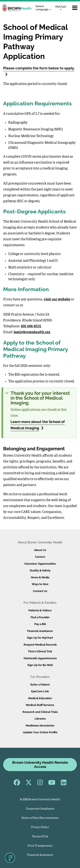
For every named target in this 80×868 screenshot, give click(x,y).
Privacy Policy (40, 827)
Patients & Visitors (40, 610)
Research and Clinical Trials (40, 712)
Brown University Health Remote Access (40, 765)
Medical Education (40, 698)
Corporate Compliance (40, 809)
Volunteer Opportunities (40, 564)
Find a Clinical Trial (40, 651)
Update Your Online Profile (40, 732)
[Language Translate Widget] (45, 8)
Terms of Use (40, 837)
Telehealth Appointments (40, 658)
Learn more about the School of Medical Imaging (38, 425)
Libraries (40, 719)
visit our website (57, 300)
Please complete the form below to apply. (39, 71)
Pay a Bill (40, 624)
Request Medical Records (40, 645)
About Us (40, 550)
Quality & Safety (40, 570)
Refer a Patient (40, 685)
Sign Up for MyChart (40, 638)
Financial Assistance (40, 631)
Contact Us (40, 591)
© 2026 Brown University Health (40, 800)
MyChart (61, 8)
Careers (40, 557)
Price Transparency (40, 846)
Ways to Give (40, 584)
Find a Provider (40, 617)
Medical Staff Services (40, 705)
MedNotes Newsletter (40, 726)
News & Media (40, 577)
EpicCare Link (40, 691)
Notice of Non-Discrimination (40, 818)
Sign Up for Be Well (40, 665)
